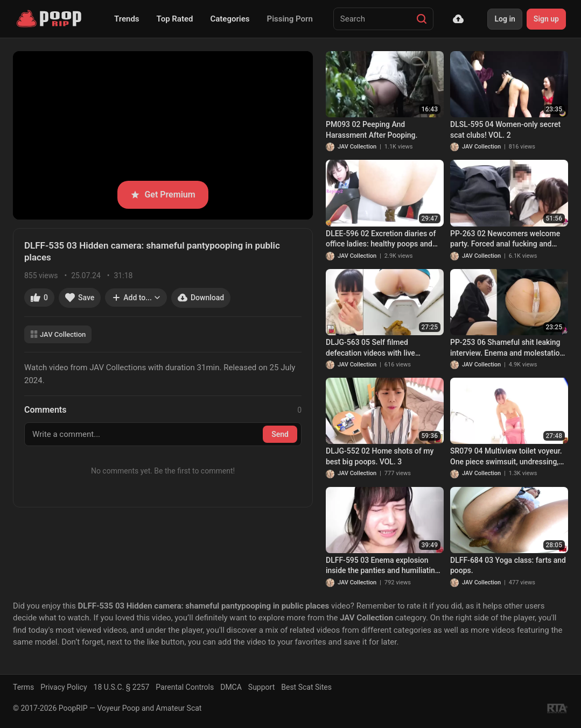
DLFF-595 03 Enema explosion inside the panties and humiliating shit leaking (383, 566)
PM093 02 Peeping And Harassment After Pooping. (372, 130)
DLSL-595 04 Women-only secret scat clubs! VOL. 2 (505, 130)
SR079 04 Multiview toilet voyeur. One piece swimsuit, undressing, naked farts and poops (506, 457)
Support (261, 687)
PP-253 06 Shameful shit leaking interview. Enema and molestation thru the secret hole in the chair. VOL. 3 (507, 348)
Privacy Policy (64, 687)
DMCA (231, 687)
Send (280, 434)
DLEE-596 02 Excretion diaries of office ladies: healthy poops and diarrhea (381, 239)
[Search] (422, 19)
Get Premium (163, 195)
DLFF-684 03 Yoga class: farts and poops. (508, 566)
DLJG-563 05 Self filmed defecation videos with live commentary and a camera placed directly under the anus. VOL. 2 (383, 348)
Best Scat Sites (306, 687)
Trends (127, 19)
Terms (23, 687)
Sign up (546, 19)
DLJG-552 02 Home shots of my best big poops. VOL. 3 (380, 456)
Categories (230, 19)
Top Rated (175, 19)
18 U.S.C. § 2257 (122, 687)
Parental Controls (185, 687)
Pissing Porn (290, 19)
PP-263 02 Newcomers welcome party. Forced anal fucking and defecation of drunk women (505, 239)
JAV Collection (58, 334)
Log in (505, 19)
